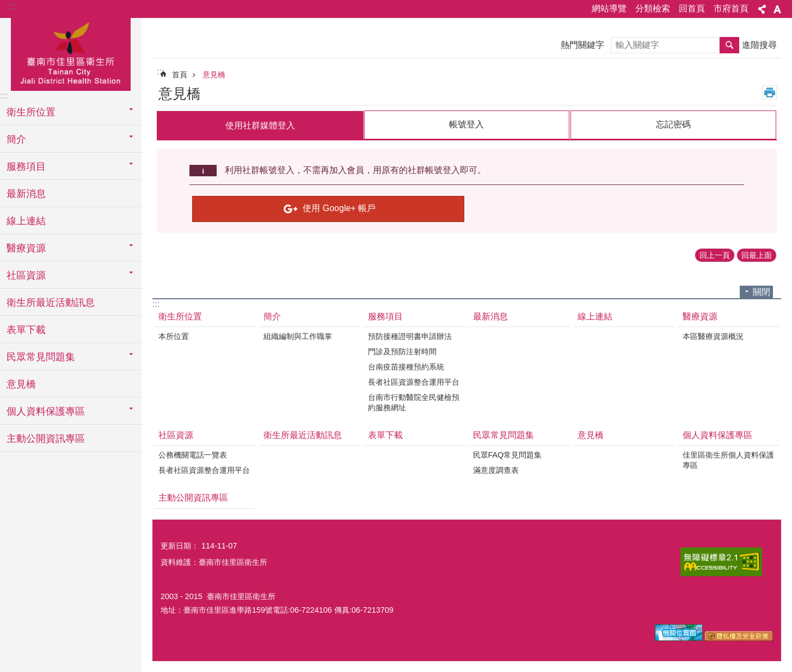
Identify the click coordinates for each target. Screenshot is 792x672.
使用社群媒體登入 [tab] (260, 125)
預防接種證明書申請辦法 (410, 336)
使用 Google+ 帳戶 (339, 208)
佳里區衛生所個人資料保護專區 (728, 460)
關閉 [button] (762, 291)
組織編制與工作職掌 (298, 336)
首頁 (180, 75)
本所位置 (174, 336)
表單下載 (26, 330)
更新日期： (180, 545)
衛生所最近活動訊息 (51, 303)
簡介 (272, 316)
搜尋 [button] (729, 45)
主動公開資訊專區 (46, 439)
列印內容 (770, 93)
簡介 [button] (16, 139)
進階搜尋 (759, 45)
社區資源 (176, 435)
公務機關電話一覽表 (193, 455)
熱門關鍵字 (582, 45)
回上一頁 (715, 255)
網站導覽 (609, 8)
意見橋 (21, 384)
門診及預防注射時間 (402, 352)
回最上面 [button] (757, 255)
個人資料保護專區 (717, 435)
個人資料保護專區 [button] (46, 411)
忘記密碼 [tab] (673, 124)
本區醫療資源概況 (713, 336)
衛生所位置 (180, 316)
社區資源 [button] (26, 275)
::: (12, 6)
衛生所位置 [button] (31, 112)
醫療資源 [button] (26, 248)
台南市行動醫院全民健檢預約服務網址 (414, 402)
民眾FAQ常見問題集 (508, 455)
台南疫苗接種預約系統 (406, 367)
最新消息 (26, 194)
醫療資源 (700, 316)
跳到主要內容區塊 (6, 6)
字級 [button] (777, 9)
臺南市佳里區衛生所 (71, 53)
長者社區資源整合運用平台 (414, 382)
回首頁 (692, 8)
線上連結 (26, 221)
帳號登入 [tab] (466, 124)
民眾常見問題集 (504, 435)
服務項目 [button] (26, 167)
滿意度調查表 (496, 470)
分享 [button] (762, 9)
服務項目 (385, 316)
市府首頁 (731, 8)
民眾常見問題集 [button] (41, 357)
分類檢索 (653, 8)
